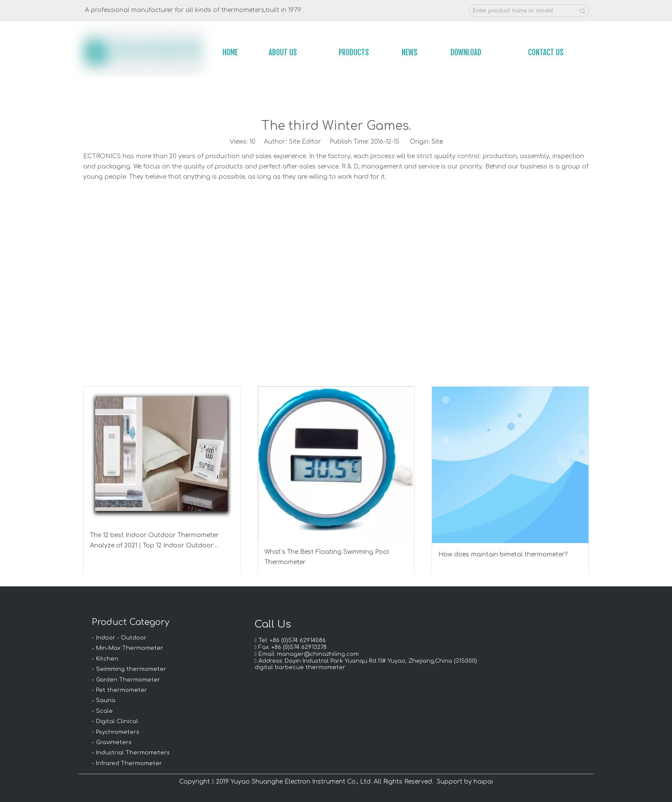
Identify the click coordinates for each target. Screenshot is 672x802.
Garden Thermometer (128, 680)
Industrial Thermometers (133, 753)
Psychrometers (118, 732)
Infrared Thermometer (129, 763)
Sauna (106, 700)
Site (437, 142)
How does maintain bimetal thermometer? (503, 554)
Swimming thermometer (131, 669)
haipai (483, 782)
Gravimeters (114, 742)
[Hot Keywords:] (582, 11)
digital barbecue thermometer (300, 667)
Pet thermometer (121, 690)
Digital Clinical (117, 721)
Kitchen (107, 659)
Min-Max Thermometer (130, 648)
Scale (104, 711)
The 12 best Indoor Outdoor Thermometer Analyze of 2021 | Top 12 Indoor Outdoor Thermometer (154, 541)
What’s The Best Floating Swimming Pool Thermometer (327, 557)
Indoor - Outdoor (121, 638)
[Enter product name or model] (523, 11)
